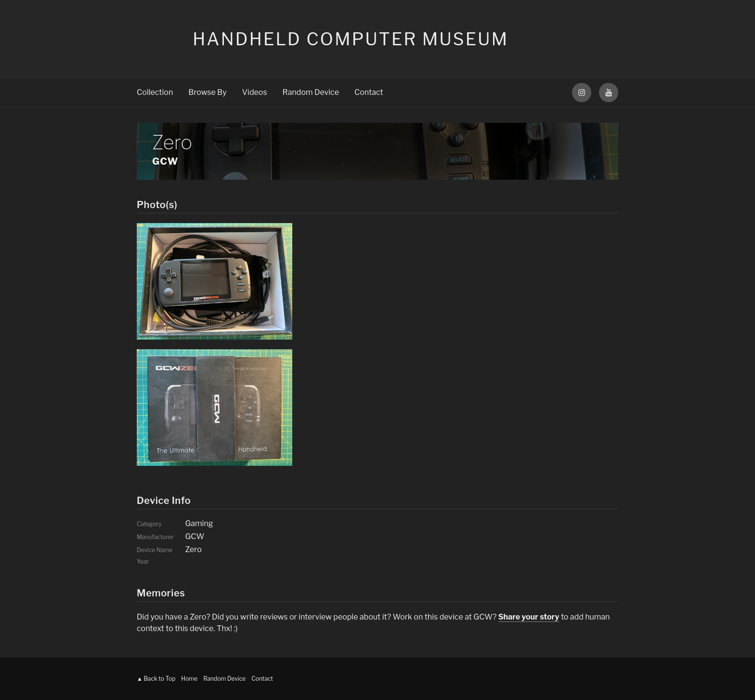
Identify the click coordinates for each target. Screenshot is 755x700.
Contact (369, 92)
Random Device (311, 92)
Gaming (199, 523)
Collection (155, 92)
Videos (255, 92)
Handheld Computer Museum (351, 39)
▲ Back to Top (156, 679)
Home (189, 679)
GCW (165, 161)
